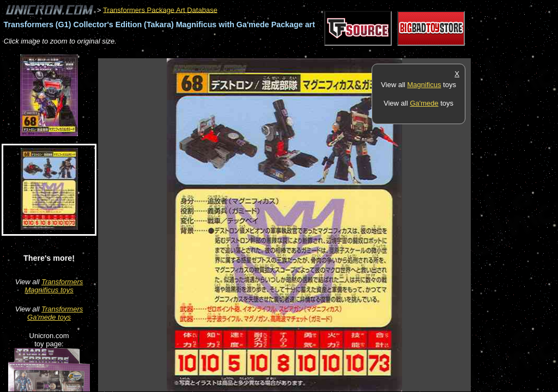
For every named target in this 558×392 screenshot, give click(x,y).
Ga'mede (424, 103)
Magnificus (424, 85)
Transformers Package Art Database (160, 10)
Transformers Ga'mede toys (55, 313)
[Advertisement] (296, 53)
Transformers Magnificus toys (54, 286)
